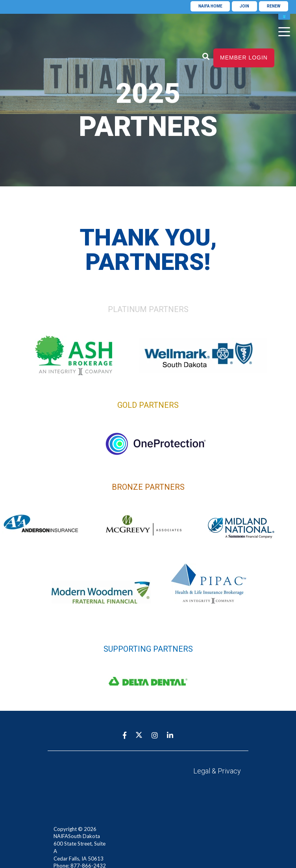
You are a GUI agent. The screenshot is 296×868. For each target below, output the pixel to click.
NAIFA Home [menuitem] (210, 6)
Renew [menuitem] (274, 6)
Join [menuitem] (244, 6)
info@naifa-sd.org (74, 847)
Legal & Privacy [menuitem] (217, 771)
